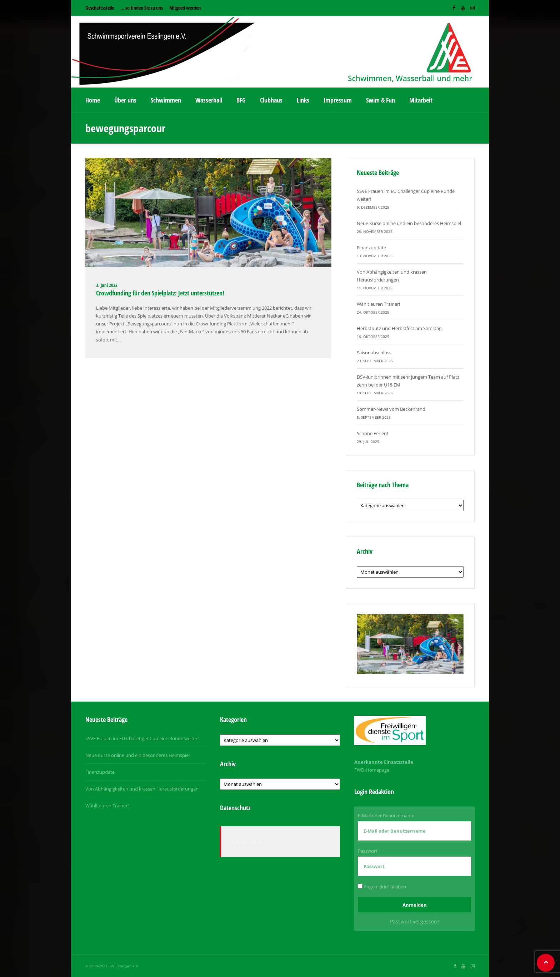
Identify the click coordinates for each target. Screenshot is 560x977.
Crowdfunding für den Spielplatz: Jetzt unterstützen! (160, 293)
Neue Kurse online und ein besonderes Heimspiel (409, 223)
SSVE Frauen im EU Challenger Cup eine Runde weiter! (142, 738)
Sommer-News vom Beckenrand (391, 409)
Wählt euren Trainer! (378, 304)
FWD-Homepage (372, 770)
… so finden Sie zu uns (142, 8)
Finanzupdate (371, 248)
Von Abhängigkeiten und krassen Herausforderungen (142, 789)
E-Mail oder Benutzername (386, 816)
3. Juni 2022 (107, 285)
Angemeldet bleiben (382, 887)
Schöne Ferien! (372, 433)
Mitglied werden (185, 8)
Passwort (368, 851)
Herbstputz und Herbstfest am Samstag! (400, 328)
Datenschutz (247, 842)
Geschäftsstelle (100, 8)
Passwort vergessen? (415, 921)
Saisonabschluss (374, 353)
